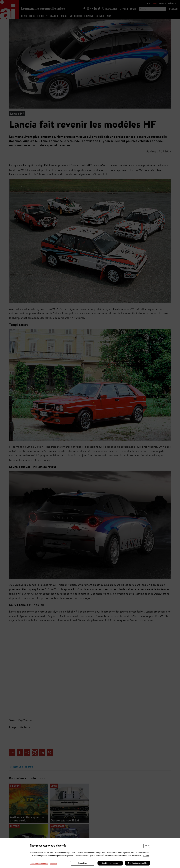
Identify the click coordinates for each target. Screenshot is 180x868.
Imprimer (54, 863)
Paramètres (83, 863)
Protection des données (39, 863)
